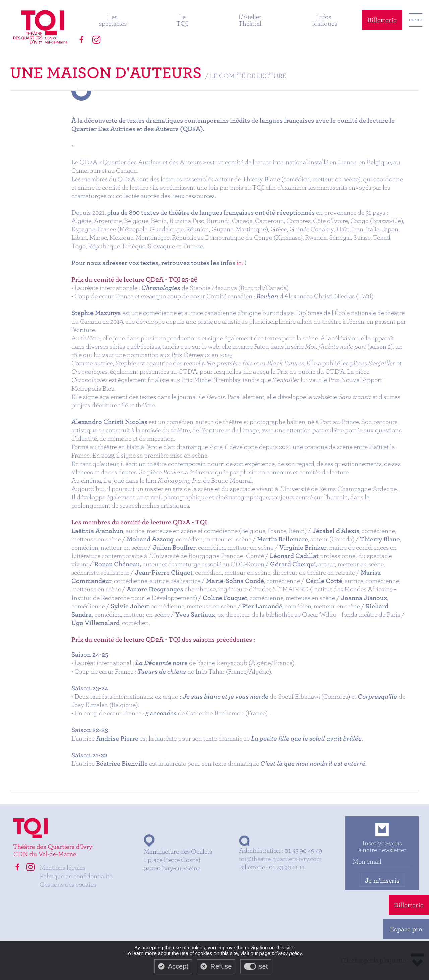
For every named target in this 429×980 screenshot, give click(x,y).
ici (240, 262)
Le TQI (182, 20)
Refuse (221, 966)
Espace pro (406, 929)
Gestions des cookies (68, 884)
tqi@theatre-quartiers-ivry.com (280, 859)
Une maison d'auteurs (106, 72)
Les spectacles (113, 20)
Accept (178, 966)
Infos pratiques (324, 20)
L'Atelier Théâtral (250, 20)
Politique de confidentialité (76, 876)
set (264, 966)
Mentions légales (63, 867)
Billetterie (382, 20)
